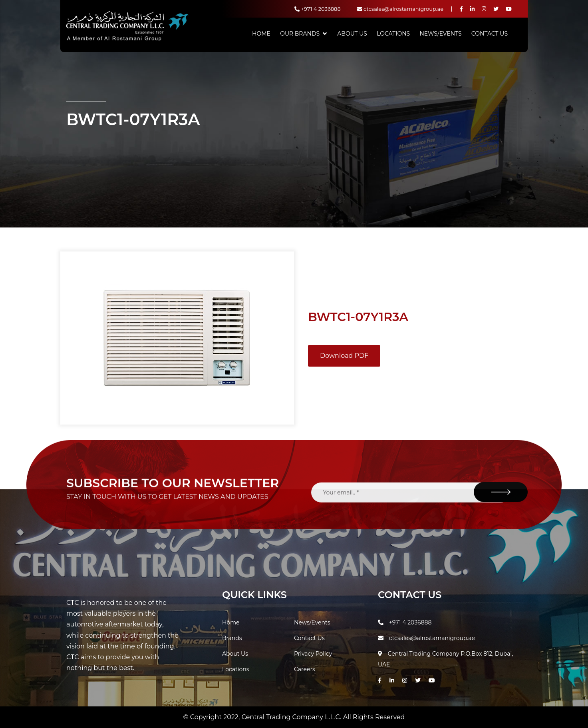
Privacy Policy (313, 654)
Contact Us (490, 34)
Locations (393, 34)
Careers (305, 669)
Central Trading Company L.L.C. (292, 717)
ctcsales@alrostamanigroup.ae (400, 9)
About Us (352, 34)
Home (261, 34)
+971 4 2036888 (318, 9)
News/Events (440, 34)
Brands (232, 638)
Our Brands (300, 34)
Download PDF (344, 356)
